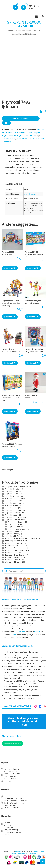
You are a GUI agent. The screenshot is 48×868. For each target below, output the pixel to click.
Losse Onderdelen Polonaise (15, 796)
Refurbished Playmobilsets (14, 798)
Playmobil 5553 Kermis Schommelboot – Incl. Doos (11, 398)
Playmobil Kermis (9, 135)
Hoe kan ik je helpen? (13, 743)
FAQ (27, 854)
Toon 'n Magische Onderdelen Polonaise (20, 538)
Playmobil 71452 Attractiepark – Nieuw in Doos (34, 254)
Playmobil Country (12, 494)
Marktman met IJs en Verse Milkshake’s (33, 302)
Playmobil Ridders (12, 515)
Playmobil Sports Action (14, 517)
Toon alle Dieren (10, 779)
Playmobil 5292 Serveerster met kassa (11, 350)
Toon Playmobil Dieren (13, 543)
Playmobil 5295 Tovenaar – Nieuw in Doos (12, 445)
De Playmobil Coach (11, 769)
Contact (7, 835)
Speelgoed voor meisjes (13, 774)
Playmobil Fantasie (12, 501)
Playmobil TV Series (12, 531)
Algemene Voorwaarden (13, 832)
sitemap (22, 632)
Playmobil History (11, 506)
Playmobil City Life (12, 491)
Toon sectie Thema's (13, 560)
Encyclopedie (32, 854)
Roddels (37, 632)
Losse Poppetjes (10, 776)
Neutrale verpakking (31, 194)
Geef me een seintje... (21, 119)
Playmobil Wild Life (12, 536)
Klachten (15, 854)
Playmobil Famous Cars (14, 498)
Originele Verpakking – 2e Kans (15, 801)
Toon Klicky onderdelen (14, 541)
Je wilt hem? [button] (10, 268)
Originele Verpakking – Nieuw (15, 803)
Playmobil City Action (13, 489)
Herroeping (21, 854)
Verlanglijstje (9, 781)
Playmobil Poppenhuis (13, 510)
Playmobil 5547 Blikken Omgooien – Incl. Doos (34, 350)
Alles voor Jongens (11, 771)
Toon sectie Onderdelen (14, 555)
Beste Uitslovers (10, 805)
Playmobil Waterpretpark (17, 529)
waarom (13, 635)
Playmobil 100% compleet (30, 132)
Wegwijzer (8, 825)
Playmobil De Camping (16, 522)
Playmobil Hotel (14, 524)
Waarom (7, 823)
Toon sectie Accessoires (14, 548)
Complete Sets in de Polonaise (16, 487)
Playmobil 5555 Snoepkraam (8, 253)
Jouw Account (9, 827)
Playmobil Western (12, 534)
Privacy (42, 852)
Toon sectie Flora (11, 553)
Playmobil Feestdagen (13, 503)
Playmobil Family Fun (13, 496)
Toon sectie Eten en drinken (15, 550)
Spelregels (36, 852)
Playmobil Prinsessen (13, 513)
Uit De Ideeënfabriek (12, 808)
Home (10, 30)
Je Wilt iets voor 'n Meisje (27, 139)
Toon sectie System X (13, 557)
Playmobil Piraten (11, 508)
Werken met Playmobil (13, 562)
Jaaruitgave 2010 (9, 139)
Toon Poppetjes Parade (14, 546)
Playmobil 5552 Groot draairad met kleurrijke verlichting (11, 303)
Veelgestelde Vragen (12, 830)
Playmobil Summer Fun (23, 30)
